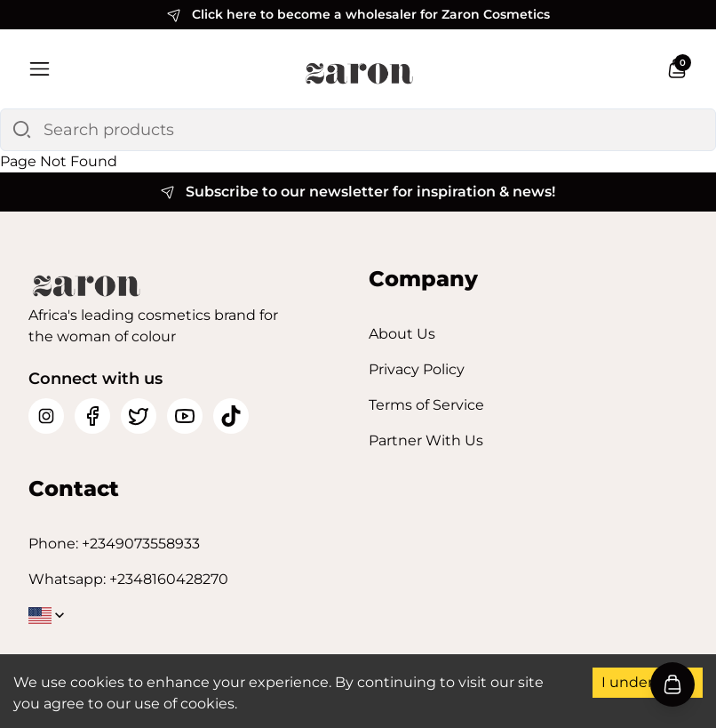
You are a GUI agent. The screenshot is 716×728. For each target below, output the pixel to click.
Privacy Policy (417, 369)
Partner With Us (426, 440)
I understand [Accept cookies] (648, 682)
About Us (402, 334)
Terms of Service (426, 405)
